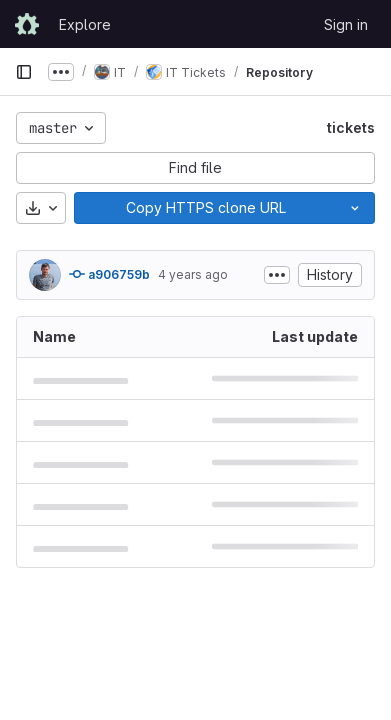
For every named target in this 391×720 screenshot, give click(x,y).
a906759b (109, 274)
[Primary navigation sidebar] (24, 72)
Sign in (346, 24)
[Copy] (205, 208)
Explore (85, 24)
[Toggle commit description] (277, 275)
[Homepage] (27, 24)
